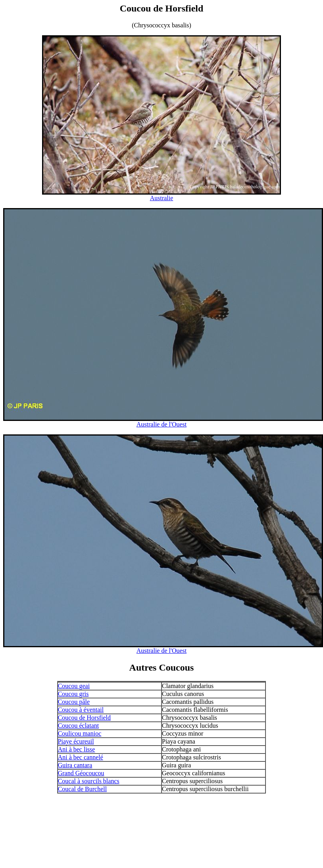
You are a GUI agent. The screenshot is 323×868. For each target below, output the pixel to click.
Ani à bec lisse (77, 749)
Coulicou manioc (80, 733)
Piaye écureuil (76, 741)
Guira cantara (75, 765)
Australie (162, 198)
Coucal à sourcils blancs (89, 781)
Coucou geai (74, 686)
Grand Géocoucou (81, 773)
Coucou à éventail (81, 710)
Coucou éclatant (79, 726)
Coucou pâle (74, 702)
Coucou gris (73, 694)
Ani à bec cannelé (81, 757)
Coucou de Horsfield (84, 718)
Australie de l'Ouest (161, 424)
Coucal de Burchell (83, 789)
